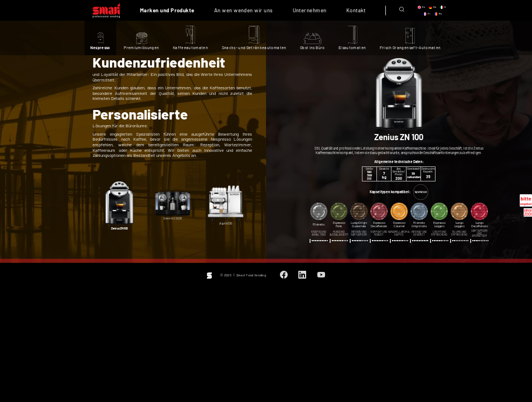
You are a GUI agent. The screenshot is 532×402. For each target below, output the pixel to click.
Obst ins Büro (313, 47)
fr (429, 14)
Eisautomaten (352, 47)
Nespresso (100, 47)
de (435, 7)
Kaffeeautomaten (190, 47)
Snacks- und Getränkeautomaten (254, 47)
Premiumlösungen (141, 47)
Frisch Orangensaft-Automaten (410, 47)
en (424, 7)
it (445, 7)
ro (440, 14)
